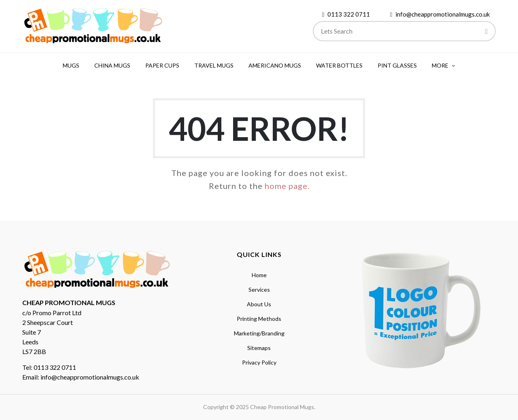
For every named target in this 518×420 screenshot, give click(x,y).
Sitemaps (259, 348)
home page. (287, 186)
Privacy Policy (259, 362)
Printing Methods (259, 319)
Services (259, 290)
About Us (259, 304)
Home (259, 275)
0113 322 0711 (349, 14)
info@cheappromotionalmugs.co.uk (443, 14)
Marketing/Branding (259, 333)
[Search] (486, 32)
